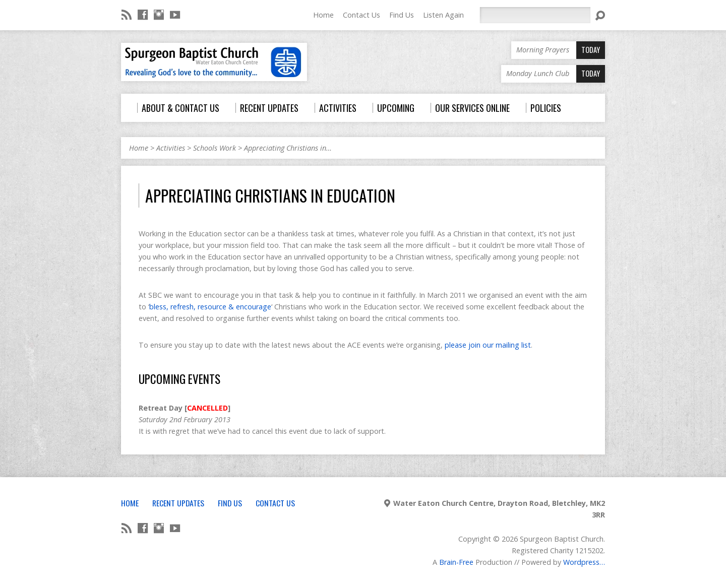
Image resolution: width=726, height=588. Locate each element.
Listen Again (443, 15)
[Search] (535, 15)
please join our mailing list (488, 345)
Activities (171, 148)
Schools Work (215, 148)
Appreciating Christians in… (288, 148)
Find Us (402, 15)
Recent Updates (178, 503)
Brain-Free (456, 562)
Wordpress (581, 562)
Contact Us (361, 15)
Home (323, 15)
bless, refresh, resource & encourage (210, 307)
